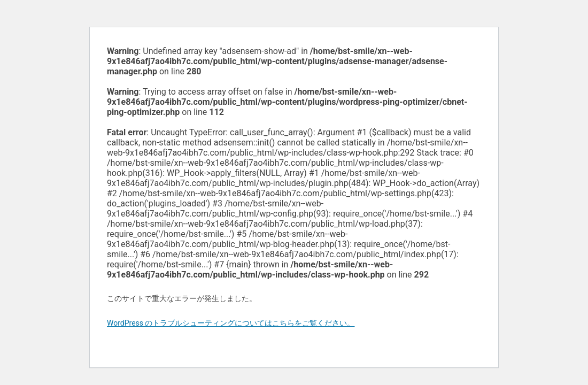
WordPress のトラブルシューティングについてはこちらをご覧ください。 (231, 323)
